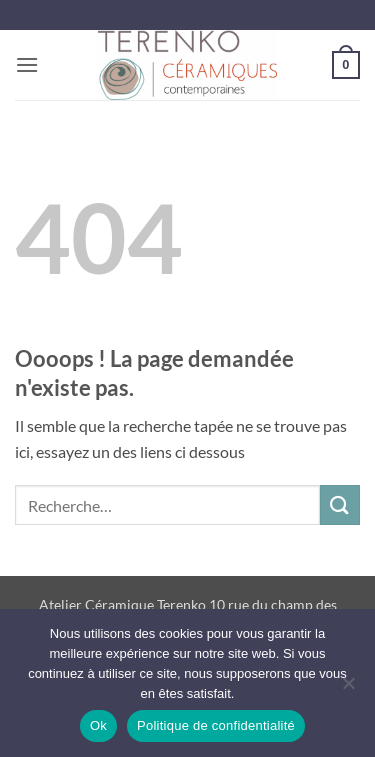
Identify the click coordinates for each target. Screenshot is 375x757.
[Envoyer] (340, 504)
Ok (98, 725)
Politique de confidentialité (216, 725)
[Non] (348, 689)
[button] (27, 64)
